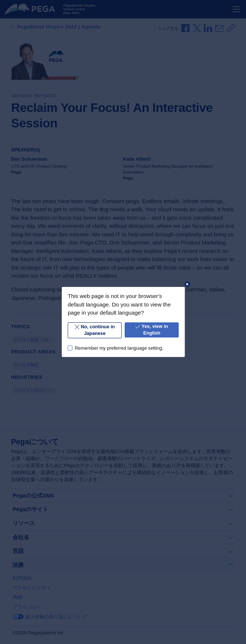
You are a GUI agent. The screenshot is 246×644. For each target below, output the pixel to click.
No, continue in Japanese (94, 330)
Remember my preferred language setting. (119, 348)
